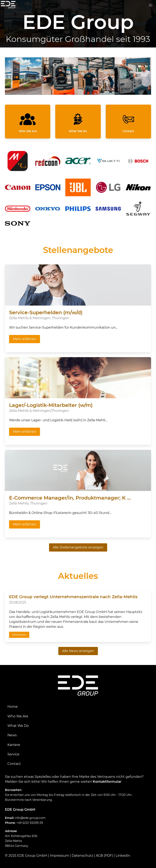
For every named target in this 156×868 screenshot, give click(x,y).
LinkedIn (123, 856)
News (12, 735)
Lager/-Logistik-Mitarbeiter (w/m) (51, 405)
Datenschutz (82, 856)
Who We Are (18, 716)
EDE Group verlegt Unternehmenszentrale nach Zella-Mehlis (73, 597)
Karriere (14, 745)
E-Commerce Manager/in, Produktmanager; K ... (70, 498)
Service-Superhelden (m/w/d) (46, 312)
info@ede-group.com (30, 818)
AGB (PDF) (104, 856)
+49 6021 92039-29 (30, 823)
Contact (14, 764)
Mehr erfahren (25, 339)
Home (13, 707)
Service (13, 754)
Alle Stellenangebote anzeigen (78, 547)
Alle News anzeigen (78, 651)
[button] (151, 5)
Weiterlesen (19, 635)
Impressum (59, 856)
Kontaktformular (107, 782)
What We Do (18, 726)
